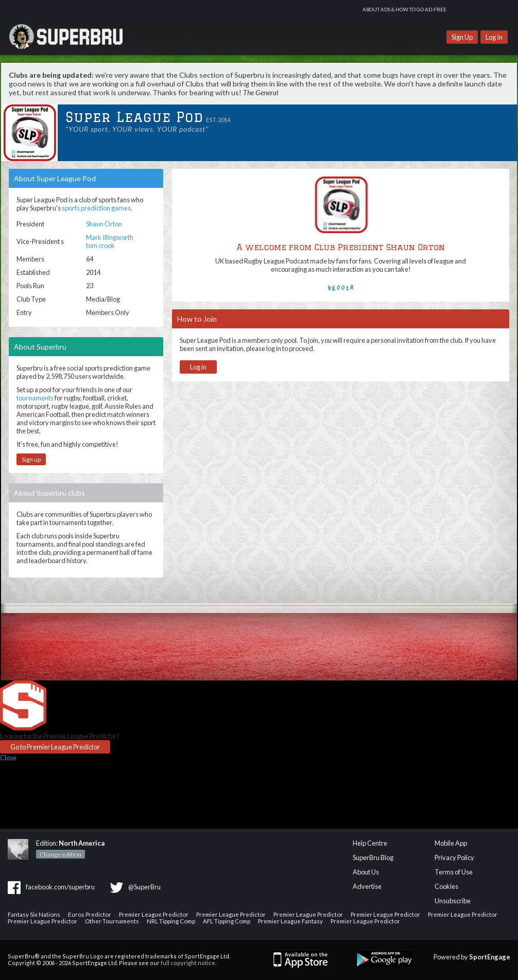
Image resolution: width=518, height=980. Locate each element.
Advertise (367, 886)
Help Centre (370, 843)
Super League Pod (134, 117)
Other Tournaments (112, 921)
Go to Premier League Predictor (55, 747)
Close (8, 758)
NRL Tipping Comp (171, 921)
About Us (366, 872)
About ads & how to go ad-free (404, 10)
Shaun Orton (104, 224)
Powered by (472, 957)
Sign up (31, 459)
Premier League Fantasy (290, 921)
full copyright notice (188, 963)
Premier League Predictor (154, 914)
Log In (494, 37)
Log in (198, 367)
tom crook (100, 246)
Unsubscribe (453, 901)
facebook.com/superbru (60, 887)
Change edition (61, 854)
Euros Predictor (90, 914)
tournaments (35, 398)
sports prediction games (96, 208)
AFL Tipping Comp (227, 921)
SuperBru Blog (373, 857)
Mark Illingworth (110, 237)
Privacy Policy (454, 857)
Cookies (446, 886)
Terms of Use (454, 872)
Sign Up (462, 37)
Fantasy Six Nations (34, 914)
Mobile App (451, 843)
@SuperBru (144, 887)
